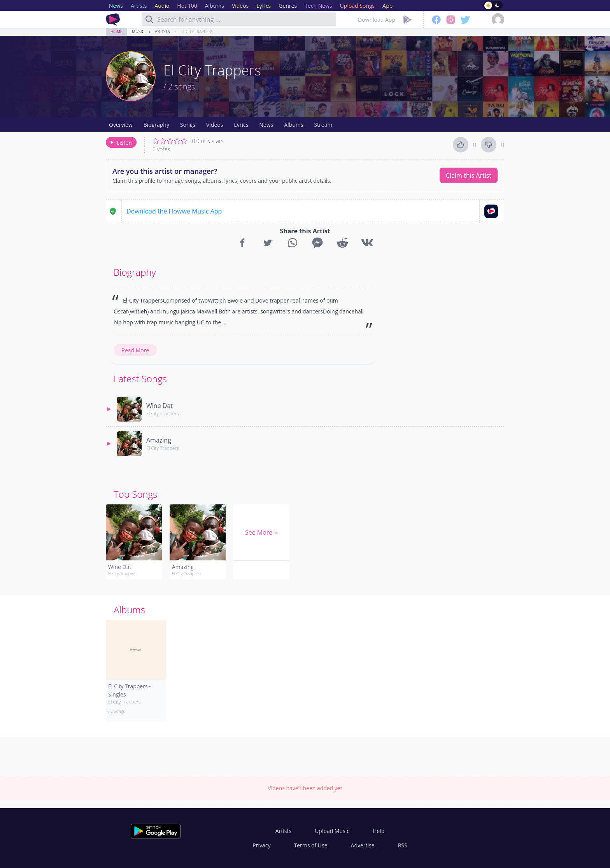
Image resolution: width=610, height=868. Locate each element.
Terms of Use (311, 845)
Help (379, 831)
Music (138, 31)
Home (117, 31)
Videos (215, 125)
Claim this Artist (469, 175)
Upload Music (332, 831)
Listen (120, 143)
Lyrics (241, 125)
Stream (323, 125)
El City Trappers (197, 31)
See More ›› (261, 532)
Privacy (261, 845)
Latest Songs (140, 379)
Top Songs (135, 494)
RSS (403, 845)
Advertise (363, 845)
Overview (121, 125)
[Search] (149, 19)
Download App (377, 20)
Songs (188, 125)
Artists (162, 31)
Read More (135, 350)
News (266, 125)
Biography (156, 125)
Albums (294, 125)
